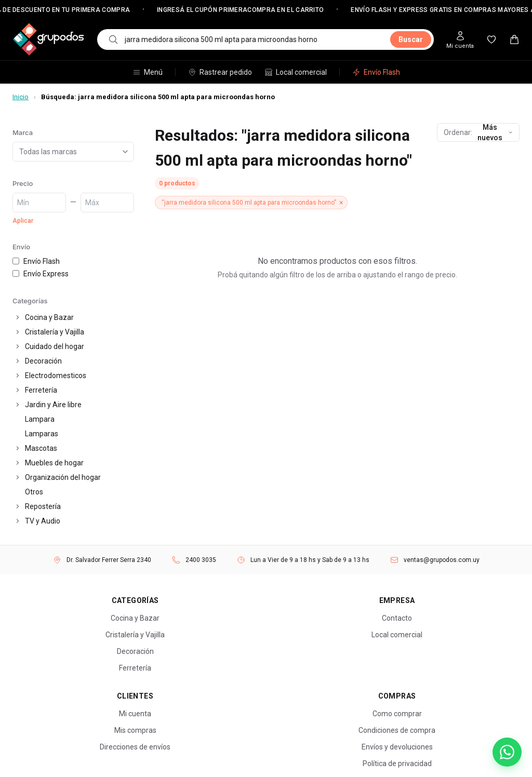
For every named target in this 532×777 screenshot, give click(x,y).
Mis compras (135, 730)
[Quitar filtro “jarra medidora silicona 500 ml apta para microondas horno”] (251, 203)
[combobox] (254, 39)
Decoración (43, 361)
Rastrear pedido (220, 72)
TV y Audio (43, 521)
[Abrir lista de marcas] (127, 152)
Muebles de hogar (54, 463)
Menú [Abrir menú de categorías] (148, 72)
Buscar (411, 39)
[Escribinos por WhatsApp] (507, 752)
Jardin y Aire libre (53, 405)
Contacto (397, 618)
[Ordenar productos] (478, 132)
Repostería (43, 506)
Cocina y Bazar (49, 317)
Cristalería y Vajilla (55, 332)
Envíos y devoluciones (397, 747)
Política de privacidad (397, 763)
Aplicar (23, 221)
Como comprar (397, 714)
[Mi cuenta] (460, 40)
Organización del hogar (63, 477)
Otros (34, 492)
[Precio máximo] (107, 203)
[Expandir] (18, 317)
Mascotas (41, 448)
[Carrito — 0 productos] (514, 39)
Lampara (40, 419)
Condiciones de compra (397, 730)
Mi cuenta (135, 714)
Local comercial (296, 72)
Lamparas (42, 434)
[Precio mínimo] (39, 203)
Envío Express (41, 274)
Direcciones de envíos (135, 747)
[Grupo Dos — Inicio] (49, 39)
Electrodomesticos (56, 376)
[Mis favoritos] (491, 39)
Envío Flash (376, 72)
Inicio (21, 97)
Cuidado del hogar (55, 346)
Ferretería (41, 390)
